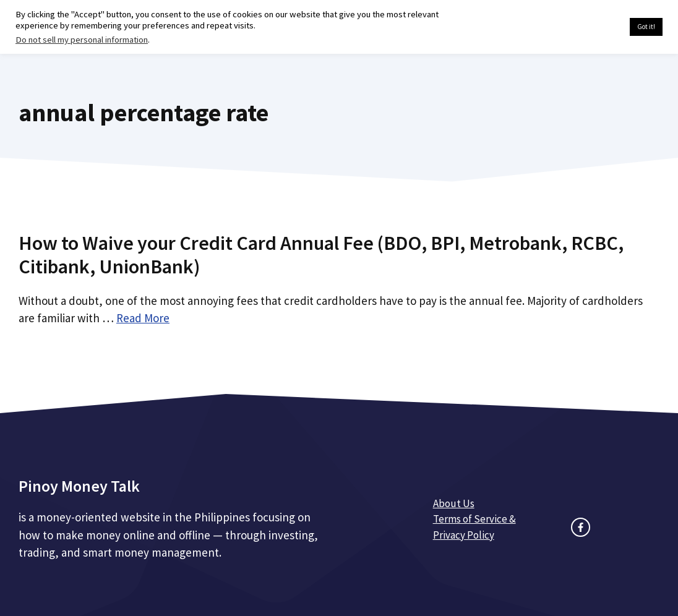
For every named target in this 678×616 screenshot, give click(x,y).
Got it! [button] (646, 27)
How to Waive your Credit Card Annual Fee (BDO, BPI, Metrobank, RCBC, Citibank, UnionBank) (321, 255)
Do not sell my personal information (82, 40)
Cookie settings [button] (591, 27)
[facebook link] (581, 527)
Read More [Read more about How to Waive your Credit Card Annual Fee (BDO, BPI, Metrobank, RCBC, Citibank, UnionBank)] (143, 318)
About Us (454, 503)
